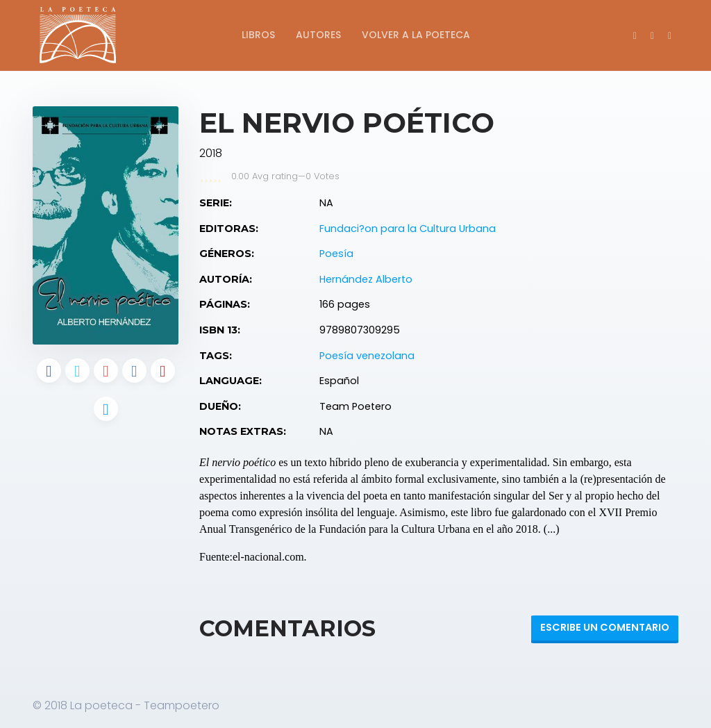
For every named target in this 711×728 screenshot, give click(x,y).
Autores (318, 35)
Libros (258, 35)
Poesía (336, 254)
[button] (670, 35)
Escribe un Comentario (605, 627)
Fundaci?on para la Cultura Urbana (408, 229)
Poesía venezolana (367, 356)
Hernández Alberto (366, 279)
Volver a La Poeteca (416, 35)
